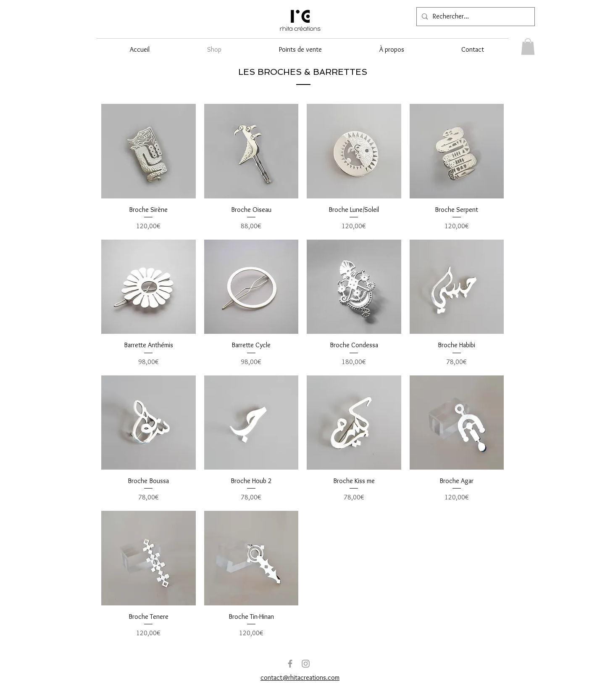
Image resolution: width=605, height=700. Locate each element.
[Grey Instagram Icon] (306, 664)
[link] (528, 46)
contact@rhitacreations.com (300, 678)
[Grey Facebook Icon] (290, 664)
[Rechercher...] (475, 17)
